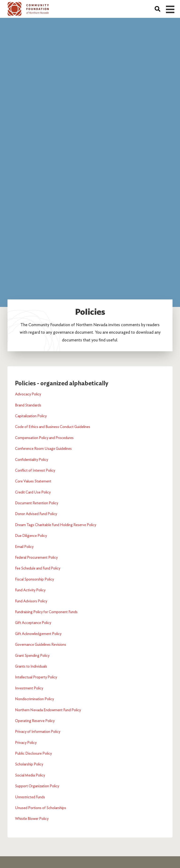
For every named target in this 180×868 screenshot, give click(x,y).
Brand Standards (28, 405)
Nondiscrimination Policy (34, 699)
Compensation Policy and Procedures (44, 438)
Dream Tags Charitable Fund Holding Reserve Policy (56, 525)
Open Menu (170, 9)
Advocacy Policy (28, 394)
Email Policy (24, 547)
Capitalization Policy (31, 416)
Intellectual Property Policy (36, 677)
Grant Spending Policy (32, 656)
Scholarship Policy (29, 764)
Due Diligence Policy (31, 536)
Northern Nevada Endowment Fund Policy (48, 710)
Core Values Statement (33, 481)
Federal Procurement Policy (36, 557)
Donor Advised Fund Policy (36, 514)
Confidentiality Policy (32, 460)
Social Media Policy (30, 775)
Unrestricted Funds (30, 797)
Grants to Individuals (31, 666)
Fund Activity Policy (30, 590)
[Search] (157, 9)
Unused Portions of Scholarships (41, 808)
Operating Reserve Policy (35, 721)
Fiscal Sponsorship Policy (34, 579)
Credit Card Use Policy (33, 492)
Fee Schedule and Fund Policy (38, 568)
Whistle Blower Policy (32, 819)
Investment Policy (29, 688)
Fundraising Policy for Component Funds (46, 612)
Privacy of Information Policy (38, 732)
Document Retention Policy (37, 503)
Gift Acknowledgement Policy (38, 634)
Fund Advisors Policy (31, 601)
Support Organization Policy (37, 786)
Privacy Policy (26, 743)
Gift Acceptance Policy (33, 623)
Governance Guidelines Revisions (41, 644)
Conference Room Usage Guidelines (43, 449)
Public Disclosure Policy (33, 753)
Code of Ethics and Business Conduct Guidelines (53, 427)
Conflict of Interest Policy (35, 470)
